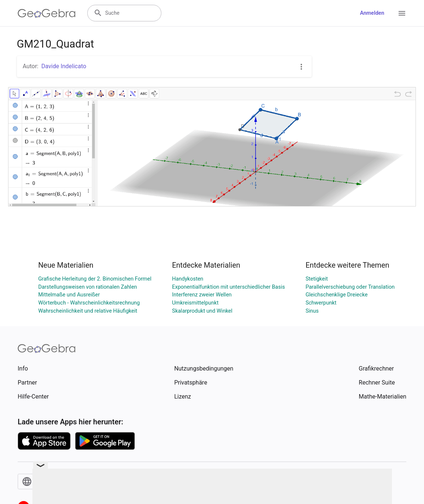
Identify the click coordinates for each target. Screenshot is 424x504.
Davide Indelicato (64, 66)
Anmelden (372, 13)
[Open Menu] (402, 13)
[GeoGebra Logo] (47, 13)
